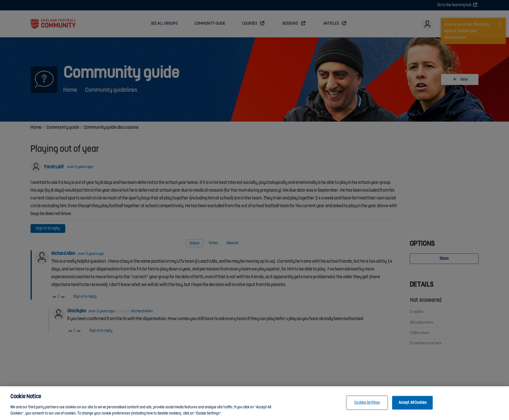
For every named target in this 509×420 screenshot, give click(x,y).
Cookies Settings (367, 405)
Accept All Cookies (413, 405)
